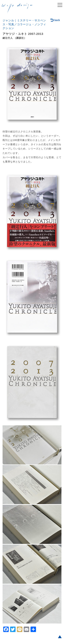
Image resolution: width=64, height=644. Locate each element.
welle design (17, 8)
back (55, 20)
